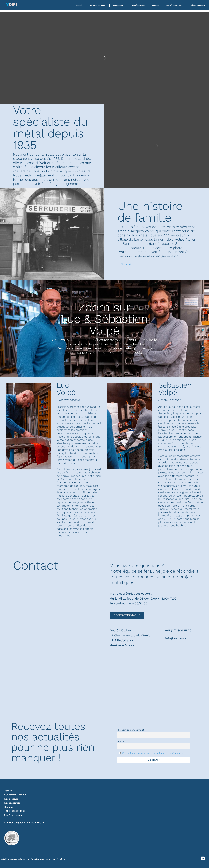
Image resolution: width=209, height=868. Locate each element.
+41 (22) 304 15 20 (178, 630)
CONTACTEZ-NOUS (127, 615)
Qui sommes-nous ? (98, 5)
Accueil (79, 5)
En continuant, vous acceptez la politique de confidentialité (153, 753)
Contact (155, 5)
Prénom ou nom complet (131, 730)
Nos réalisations (138, 5)
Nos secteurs (119, 5)
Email (121, 741)
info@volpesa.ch (198, 5)
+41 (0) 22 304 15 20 (175, 5)
